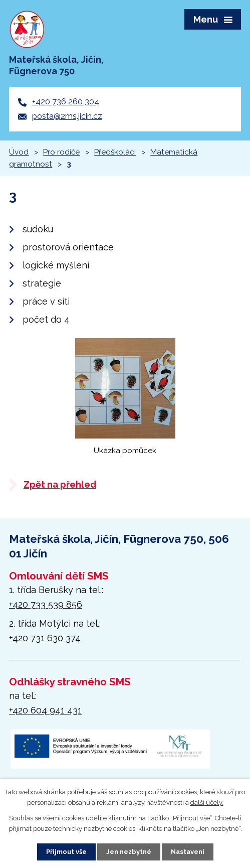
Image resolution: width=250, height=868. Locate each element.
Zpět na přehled (60, 484)
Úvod (19, 152)
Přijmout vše (66, 852)
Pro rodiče (61, 152)
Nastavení (188, 852)
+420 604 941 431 (45, 710)
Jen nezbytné (129, 852)
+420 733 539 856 (46, 604)
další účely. (207, 803)
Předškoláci (115, 152)
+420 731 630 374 (45, 638)
